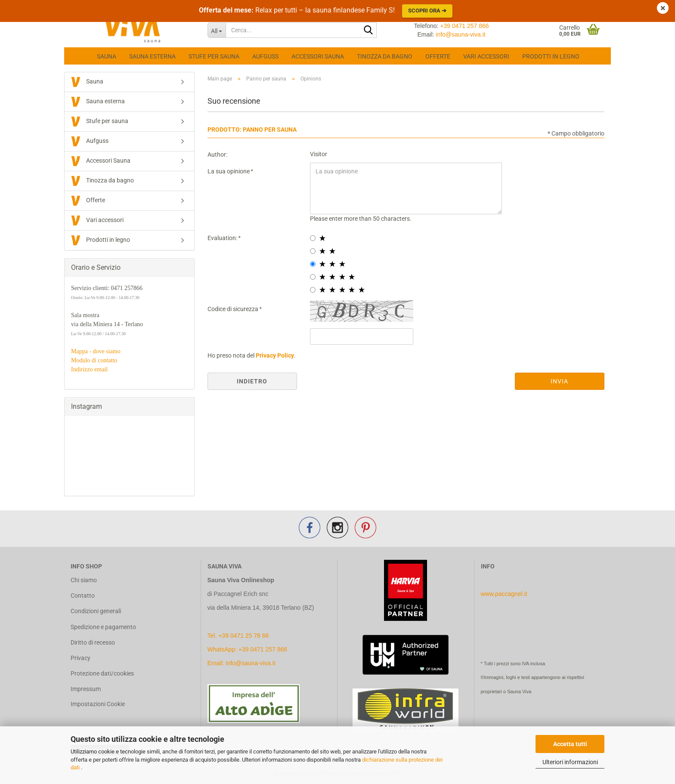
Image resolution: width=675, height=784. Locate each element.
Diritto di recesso (93, 642)
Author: (217, 154)
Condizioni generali (96, 611)
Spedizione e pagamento (103, 627)
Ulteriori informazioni (570, 762)
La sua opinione (229, 171)
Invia (559, 381)
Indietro (252, 381)
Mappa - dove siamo (96, 351)
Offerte (438, 56)
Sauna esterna (152, 56)
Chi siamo (84, 580)
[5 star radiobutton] (313, 290)
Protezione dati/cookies (102, 673)
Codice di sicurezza (234, 309)
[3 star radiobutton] (313, 264)
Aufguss (265, 56)
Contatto (83, 596)
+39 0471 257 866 (464, 26)
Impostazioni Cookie (98, 704)
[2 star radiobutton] (313, 251)
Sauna (107, 56)
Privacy (81, 658)
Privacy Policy (275, 355)
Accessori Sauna (318, 56)
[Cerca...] (217, 30)
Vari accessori (486, 56)
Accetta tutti (570, 744)
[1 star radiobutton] (313, 238)
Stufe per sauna (214, 56)
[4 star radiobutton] (313, 277)
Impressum (86, 689)
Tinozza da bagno (385, 56)
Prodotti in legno (551, 56)
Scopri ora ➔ (427, 11)
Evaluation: (223, 238)
